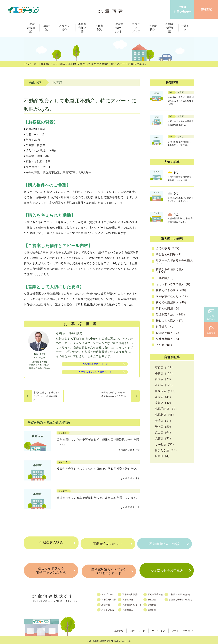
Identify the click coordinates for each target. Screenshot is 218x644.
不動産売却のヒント (108, 544)
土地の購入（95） (168, 278)
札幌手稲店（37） (167, 409)
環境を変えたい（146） (171, 314)
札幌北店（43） (165, 415)
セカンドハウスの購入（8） (174, 284)
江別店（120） (165, 385)
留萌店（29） (164, 379)
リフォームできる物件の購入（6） (174, 262)
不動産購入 (131, 608)
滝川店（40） (164, 403)
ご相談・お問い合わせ (186, 593)
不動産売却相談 (111, 598)
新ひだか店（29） (167, 450)
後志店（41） (164, 397)
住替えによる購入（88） (172, 290)
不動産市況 (100, 28)
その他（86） (165, 345)
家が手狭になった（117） (173, 296)
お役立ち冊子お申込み (167, 570)
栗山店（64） (164, 432)
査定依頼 (157, 608)
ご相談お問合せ (211, 315)
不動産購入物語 (51, 544)
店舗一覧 (108, 603)
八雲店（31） (164, 438)
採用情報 (110, 629)
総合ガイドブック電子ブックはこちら (51, 570)
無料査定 (211, 330)
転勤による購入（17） (170, 321)
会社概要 (157, 603)
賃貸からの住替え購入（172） (170, 271)
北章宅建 (112, 10)
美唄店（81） (164, 421)
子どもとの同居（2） (169, 254)
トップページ (110, 593)
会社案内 (157, 598)
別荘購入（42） (166, 327)
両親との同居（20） (169, 308)
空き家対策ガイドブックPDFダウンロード (109, 570)
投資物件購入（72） (169, 333)
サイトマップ (154, 629)
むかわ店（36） (165, 444)
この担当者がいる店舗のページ (95, 373)
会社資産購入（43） (169, 339)
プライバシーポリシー (181, 629)
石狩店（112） (165, 367)
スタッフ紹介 (110, 608)
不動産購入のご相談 (164, 544)
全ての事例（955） (168, 248)
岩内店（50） (164, 427)
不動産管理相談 (160, 593)
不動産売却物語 (134, 593)
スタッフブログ (131, 629)
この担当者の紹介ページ (95, 364)
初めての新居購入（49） (172, 302)
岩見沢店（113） (166, 391)
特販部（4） (163, 456)
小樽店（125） (165, 373)
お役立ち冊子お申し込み (187, 598)
